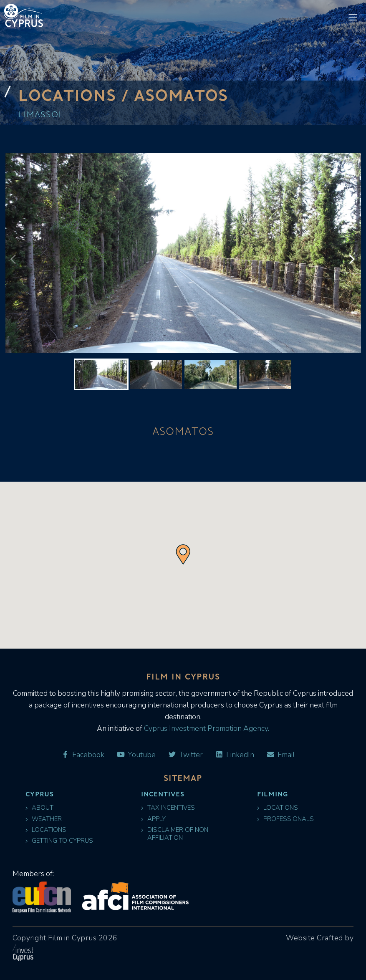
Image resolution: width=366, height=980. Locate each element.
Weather (44, 819)
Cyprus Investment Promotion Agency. (206, 728)
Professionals (285, 819)
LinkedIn (235, 755)
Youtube (136, 755)
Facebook (83, 755)
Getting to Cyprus (59, 841)
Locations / (76, 95)
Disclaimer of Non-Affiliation (176, 834)
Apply (153, 819)
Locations (46, 830)
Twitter (186, 755)
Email (280, 755)
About (39, 808)
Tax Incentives (168, 808)
